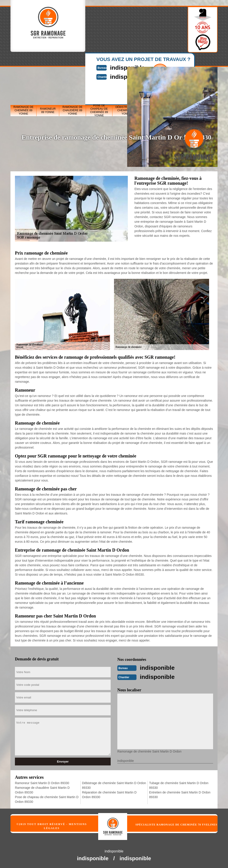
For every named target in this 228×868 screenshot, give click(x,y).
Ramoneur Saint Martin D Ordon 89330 (42, 783)
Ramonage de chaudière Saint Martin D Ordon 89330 (42, 790)
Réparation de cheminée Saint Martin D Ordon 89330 (109, 794)
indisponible (160, 667)
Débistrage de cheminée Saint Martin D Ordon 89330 (114, 785)
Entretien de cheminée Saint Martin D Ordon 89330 (180, 794)
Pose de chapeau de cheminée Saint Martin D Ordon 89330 (47, 799)
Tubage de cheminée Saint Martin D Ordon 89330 (179, 785)
